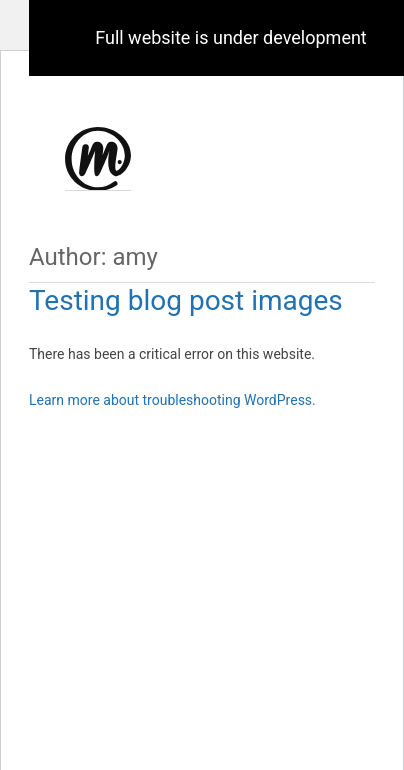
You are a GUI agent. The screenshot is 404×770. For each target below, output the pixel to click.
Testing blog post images (186, 300)
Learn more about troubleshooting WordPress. (172, 400)
